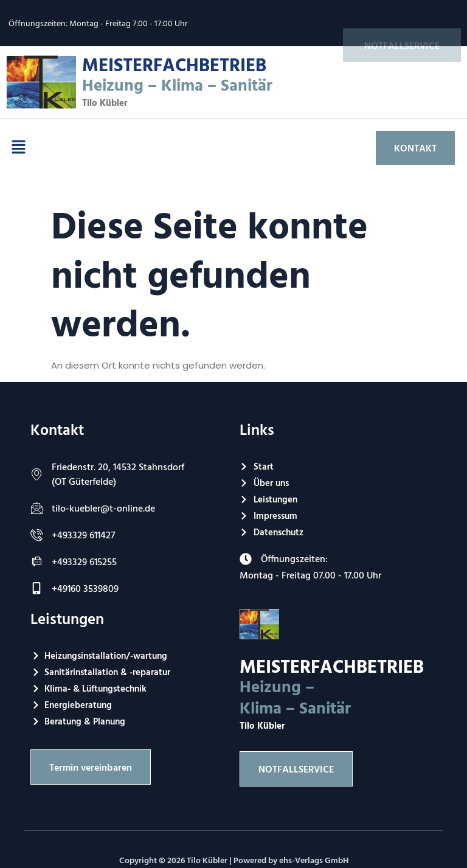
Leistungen (67, 618)
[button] (18, 148)
